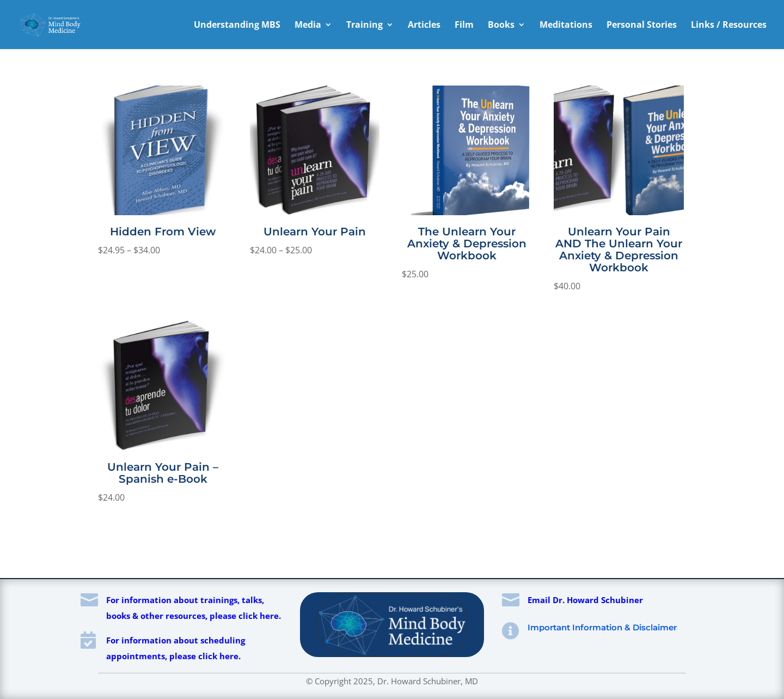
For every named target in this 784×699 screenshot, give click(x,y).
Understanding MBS (237, 26)
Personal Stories (642, 26)
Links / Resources (729, 26)
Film (464, 26)
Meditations (566, 26)
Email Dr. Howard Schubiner (585, 600)
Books (501, 26)
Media (308, 26)
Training (365, 26)
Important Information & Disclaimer (602, 627)
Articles (424, 26)
